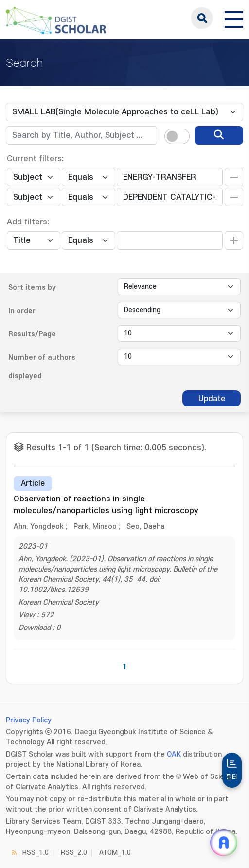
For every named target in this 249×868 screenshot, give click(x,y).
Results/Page (32, 334)
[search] (219, 135)
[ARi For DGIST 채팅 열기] (224, 843)
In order (22, 311)
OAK (174, 754)
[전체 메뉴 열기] (234, 18)
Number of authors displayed (42, 367)
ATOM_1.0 (115, 853)
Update (212, 399)
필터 (232, 777)
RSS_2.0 (74, 853)
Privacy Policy (29, 720)
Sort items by (32, 287)
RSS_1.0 (36, 853)
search (202, 18)
